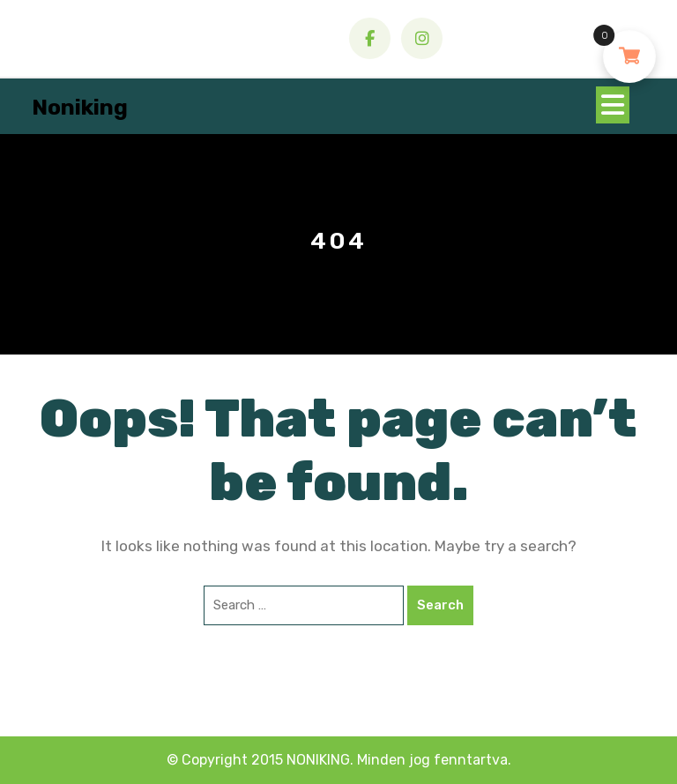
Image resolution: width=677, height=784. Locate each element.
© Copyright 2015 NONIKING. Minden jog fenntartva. (339, 760)
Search (440, 605)
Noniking (80, 107)
